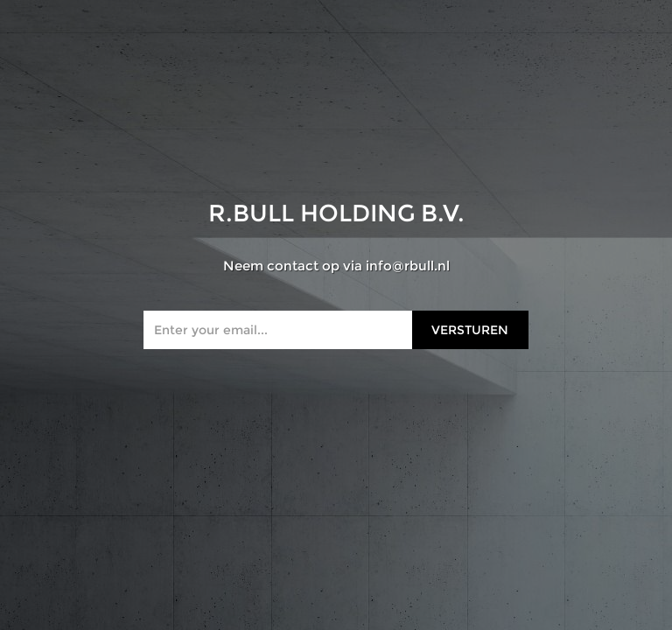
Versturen (470, 330)
